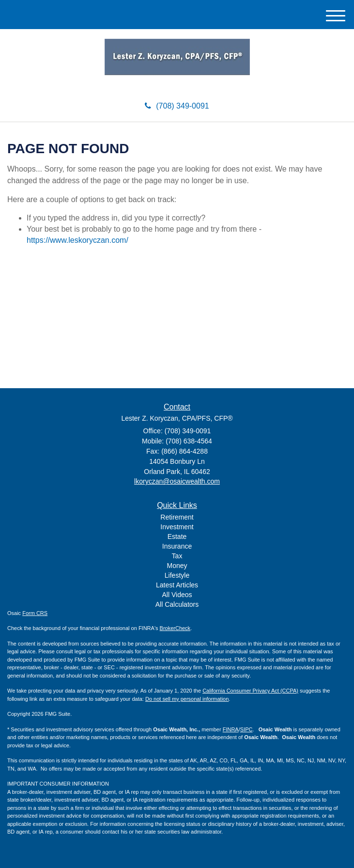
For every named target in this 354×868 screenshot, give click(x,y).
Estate (177, 537)
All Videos (177, 595)
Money (177, 566)
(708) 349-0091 (177, 106)
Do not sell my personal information (187, 699)
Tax (177, 556)
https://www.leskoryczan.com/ (77, 240)
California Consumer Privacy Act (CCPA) (250, 691)
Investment (177, 527)
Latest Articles (177, 585)
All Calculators (177, 604)
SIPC (246, 729)
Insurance (177, 546)
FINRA (231, 729)
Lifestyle (177, 575)
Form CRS (35, 613)
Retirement (177, 517)
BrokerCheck (175, 628)
